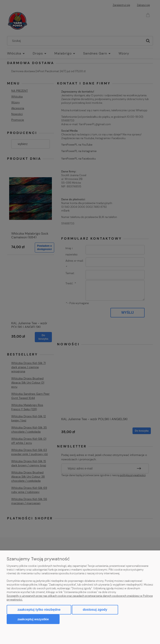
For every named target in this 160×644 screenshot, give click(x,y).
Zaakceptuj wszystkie (33, 619)
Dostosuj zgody (95, 610)
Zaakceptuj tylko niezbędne (39, 610)
